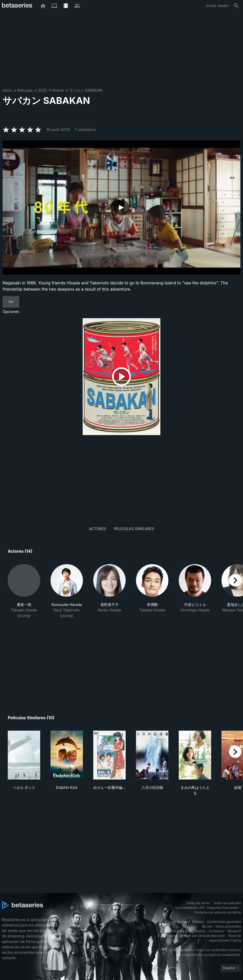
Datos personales (228, 926)
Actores (98, 529)
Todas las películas (227, 903)
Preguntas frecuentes (223, 908)
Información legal (176, 922)
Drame (58, 90)
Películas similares (134, 529)
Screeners (216, 931)
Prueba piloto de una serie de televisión (196, 936)
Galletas (198, 922)
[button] (24, 591)
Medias (200, 931)
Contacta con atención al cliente (218, 912)
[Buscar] (236, 6)
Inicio (7, 90)
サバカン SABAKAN (86, 90)
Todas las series (198, 903)
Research (234, 931)
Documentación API (190, 908)
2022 (42, 90)
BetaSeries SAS (180, 931)
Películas (25, 90)
